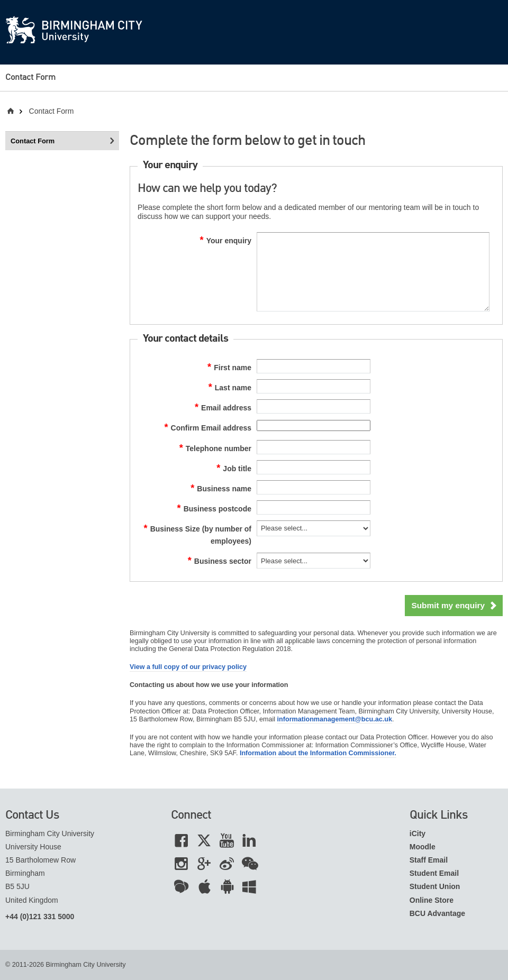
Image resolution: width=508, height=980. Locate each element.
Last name (230, 388)
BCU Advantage (437, 913)
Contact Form (30, 78)
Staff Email (429, 860)
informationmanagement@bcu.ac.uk (335, 719)
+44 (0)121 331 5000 (40, 917)
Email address (223, 408)
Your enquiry (226, 241)
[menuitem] (40, 78)
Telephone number (215, 448)
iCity (418, 834)
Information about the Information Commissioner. (318, 753)
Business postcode (215, 509)
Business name (221, 489)
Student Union (435, 886)
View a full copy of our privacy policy (188, 667)
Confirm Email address (208, 428)
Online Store (432, 900)
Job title (234, 469)
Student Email (434, 873)
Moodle (423, 847)
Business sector (220, 561)
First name (229, 368)
